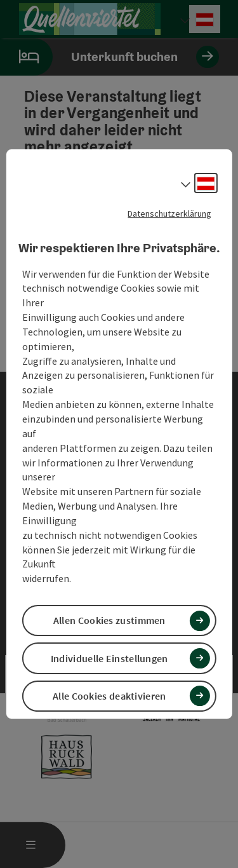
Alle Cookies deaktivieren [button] (109, 696)
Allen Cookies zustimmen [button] (109, 620)
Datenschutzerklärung (169, 214)
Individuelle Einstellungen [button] (109, 658)
